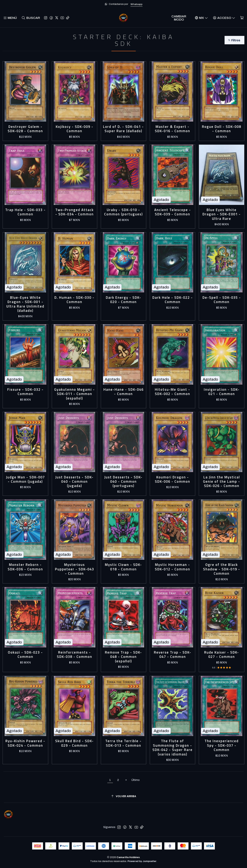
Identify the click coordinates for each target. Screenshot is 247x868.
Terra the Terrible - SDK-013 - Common (123, 743)
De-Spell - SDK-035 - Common (222, 300)
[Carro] (242, 18)
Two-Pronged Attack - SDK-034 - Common (75, 212)
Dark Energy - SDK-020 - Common (123, 300)
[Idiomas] (201, 18)
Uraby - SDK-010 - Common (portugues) (123, 212)
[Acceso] (224, 18)
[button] (234, 40)
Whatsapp (136, 4)
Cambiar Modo (179, 18)
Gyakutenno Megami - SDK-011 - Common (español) (75, 394)
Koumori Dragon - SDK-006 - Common (172, 479)
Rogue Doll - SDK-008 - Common (222, 129)
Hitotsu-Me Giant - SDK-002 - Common (172, 392)
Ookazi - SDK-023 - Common (25, 655)
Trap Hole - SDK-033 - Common (25, 212)
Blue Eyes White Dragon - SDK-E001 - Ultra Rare (222, 214)
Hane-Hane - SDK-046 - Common (123, 392)
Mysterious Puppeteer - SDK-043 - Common (75, 569)
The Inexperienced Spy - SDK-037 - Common (222, 745)
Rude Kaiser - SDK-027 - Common (222, 655)
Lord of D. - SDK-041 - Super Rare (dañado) (123, 129)
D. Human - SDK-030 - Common (74, 300)
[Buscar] (31, 18)
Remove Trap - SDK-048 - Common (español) (123, 657)
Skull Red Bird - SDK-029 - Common (74, 743)
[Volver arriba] (123, 796)
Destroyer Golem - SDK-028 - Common (25, 129)
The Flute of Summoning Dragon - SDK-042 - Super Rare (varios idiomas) (172, 748)
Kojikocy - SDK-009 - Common (75, 129)
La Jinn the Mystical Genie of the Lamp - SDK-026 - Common (222, 482)
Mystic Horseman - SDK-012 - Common (172, 567)
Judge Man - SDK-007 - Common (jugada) (25, 479)
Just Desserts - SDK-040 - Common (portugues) (123, 482)
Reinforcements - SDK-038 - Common (75, 655)
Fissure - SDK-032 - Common (25, 392)
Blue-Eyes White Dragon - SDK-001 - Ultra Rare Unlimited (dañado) (25, 304)
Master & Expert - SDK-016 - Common (172, 129)
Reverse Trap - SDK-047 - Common (173, 655)
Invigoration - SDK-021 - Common (222, 392)
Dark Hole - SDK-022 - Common (173, 300)
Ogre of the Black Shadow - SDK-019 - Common (222, 569)
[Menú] (10, 18)
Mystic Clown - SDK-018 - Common (123, 567)
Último (135, 780)
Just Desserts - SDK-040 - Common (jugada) (74, 482)
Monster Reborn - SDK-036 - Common (25, 567)
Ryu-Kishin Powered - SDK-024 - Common (25, 743)
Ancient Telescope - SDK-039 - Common (173, 212)
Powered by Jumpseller (142, 861)
